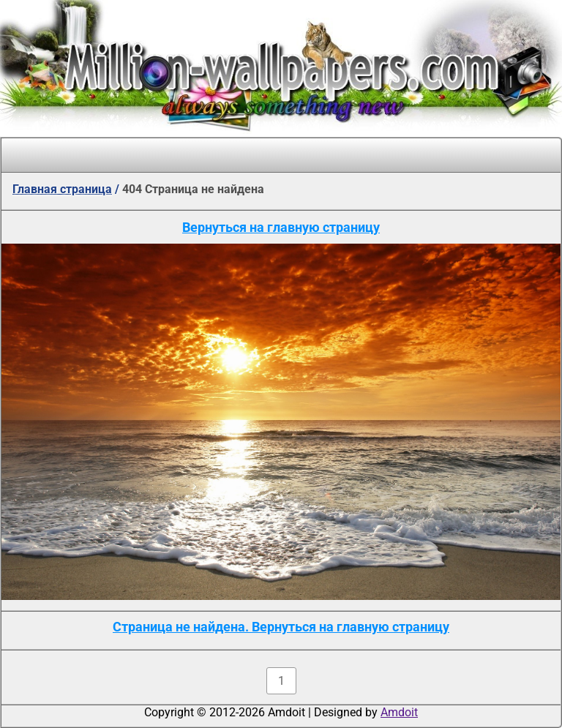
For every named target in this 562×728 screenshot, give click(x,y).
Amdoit (399, 712)
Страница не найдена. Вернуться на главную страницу (281, 627)
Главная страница (62, 189)
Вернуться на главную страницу (281, 227)
